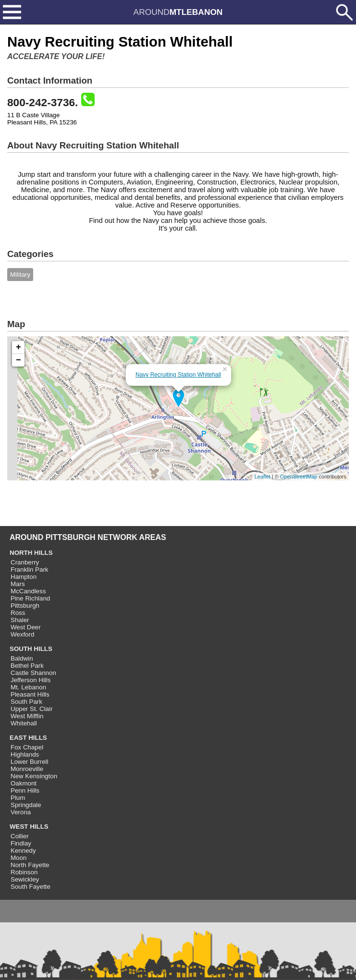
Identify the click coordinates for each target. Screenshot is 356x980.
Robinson (24, 872)
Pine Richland (30, 598)
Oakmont (24, 783)
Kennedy (23, 851)
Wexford (22, 634)
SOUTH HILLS (31, 649)
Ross (18, 613)
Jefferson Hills (31, 680)
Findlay (21, 843)
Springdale (26, 805)
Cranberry (25, 562)
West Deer (26, 627)
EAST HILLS (28, 738)
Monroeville (27, 769)
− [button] (18, 360)
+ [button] (18, 347)
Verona (21, 812)
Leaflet (263, 477)
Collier (20, 836)
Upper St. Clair (31, 709)
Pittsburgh (25, 606)
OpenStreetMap (299, 477)
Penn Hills (25, 790)
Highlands (25, 754)
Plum (18, 798)
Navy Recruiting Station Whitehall (178, 375)
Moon (18, 858)
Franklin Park (30, 570)
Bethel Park (27, 666)
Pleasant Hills (30, 694)
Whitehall (24, 723)
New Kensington (34, 776)
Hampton (24, 577)
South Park (26, 702)
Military (20, 275)
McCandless (28, 591)
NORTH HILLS (31, 553)
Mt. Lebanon (28, 687)
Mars (18, 584)
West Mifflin (27, 716)
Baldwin (22, 658)
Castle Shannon (33, 673)
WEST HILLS (29, 827)
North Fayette (30, 865)
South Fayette (31, 887)
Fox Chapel (27, 747)
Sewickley (25, 879)
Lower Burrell (30, 762)
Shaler (20, 620)
